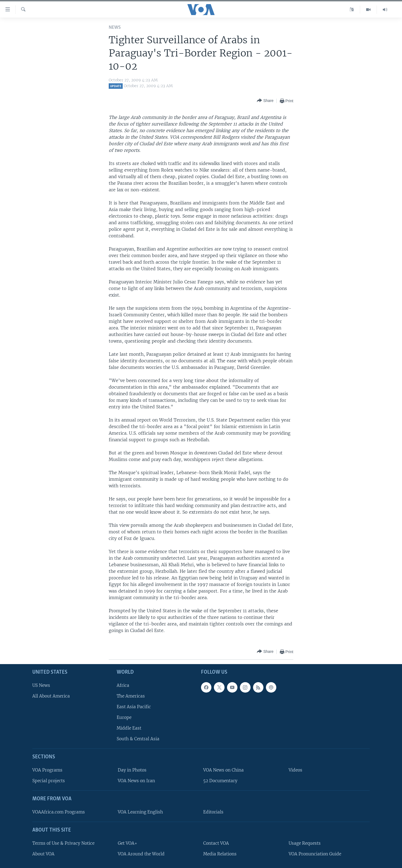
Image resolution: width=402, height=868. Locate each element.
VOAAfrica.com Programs (59, 812)
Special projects (49, 781)
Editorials (213, 812)
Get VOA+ (127, 843)
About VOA (43, 854)
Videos (295, 770)
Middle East (129, 728)
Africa (123, 685)
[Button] (265, 101)
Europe (124, 717)
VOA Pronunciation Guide (315, 854)
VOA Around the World (141, 854)
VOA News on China (223, 770)
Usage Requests (305, 843)
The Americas (131, 696)
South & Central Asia (138, 739)
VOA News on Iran (136, 781)
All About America (51, 696)
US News (41, 685)
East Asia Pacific (134, 707)
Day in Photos (132, 770)
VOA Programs (47, 770)
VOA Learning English (140, 812)
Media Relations (220, 854)
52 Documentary (220, 781)
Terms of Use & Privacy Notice (63, 843)
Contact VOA (216, 843)
